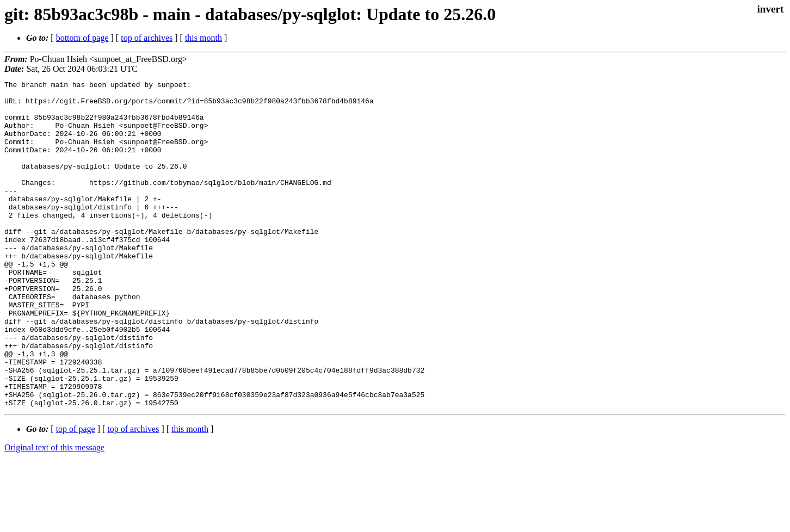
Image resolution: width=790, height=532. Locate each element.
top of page (76, 494)
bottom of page (82, 38)
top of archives (147, 38)
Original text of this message (54, 513)
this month (203, 38)
